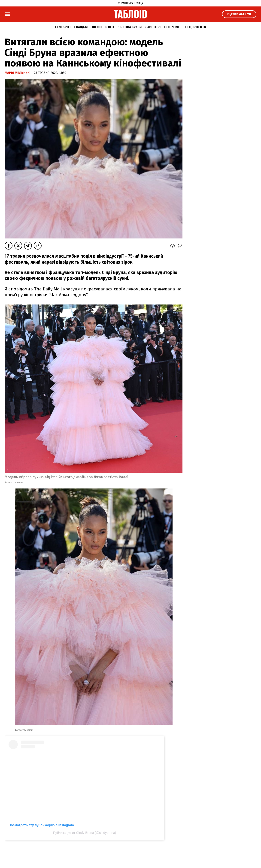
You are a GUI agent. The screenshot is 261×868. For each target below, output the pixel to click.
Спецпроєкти (195, 27)
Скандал (81, 27)
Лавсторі (153, 27)
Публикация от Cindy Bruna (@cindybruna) (85, 833)
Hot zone (172, 27)
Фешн (97, 27)
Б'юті (110, 27)
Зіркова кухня (130, 27)
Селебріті (63, 27)
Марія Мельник (17, 73)
